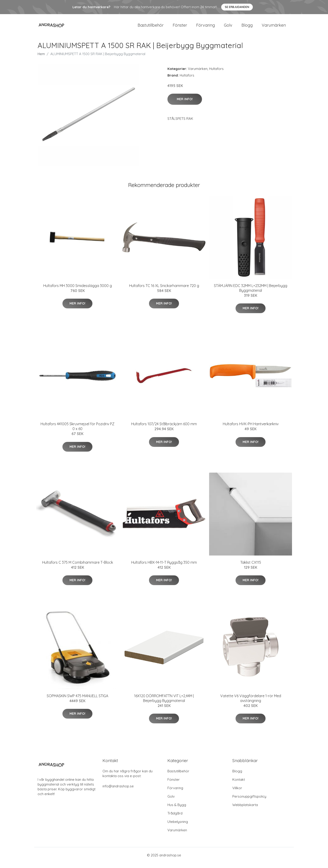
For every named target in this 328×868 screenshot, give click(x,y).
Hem (41, 59)
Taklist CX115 (251, 567)
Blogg (247, 28)
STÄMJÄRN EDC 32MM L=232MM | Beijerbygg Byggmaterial (251, 293)
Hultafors (216, 74)
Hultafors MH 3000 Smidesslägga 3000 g (78, 291)
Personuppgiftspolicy (249, 801)
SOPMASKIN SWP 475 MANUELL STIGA (77, 701)
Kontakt (239, 785)
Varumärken (274, 28)
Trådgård (175, 818)
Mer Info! (185, 104)
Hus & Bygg (177, 810)
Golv (228, 28)
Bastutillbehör (151, 28)
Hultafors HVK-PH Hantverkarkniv (251, 429)
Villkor (237, 793)
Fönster (180, 28)
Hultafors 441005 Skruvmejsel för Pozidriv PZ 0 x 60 (77, 431)
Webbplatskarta (245, 810)
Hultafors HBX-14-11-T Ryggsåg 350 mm (164, 567)
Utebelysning (178, 827)
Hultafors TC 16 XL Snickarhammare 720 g (164, 291)
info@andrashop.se (118, 791)
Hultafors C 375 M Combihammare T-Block (78, 567)
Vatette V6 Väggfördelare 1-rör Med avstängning (251, 703)
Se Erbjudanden (237, 7)
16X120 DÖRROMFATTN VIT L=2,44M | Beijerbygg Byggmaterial (164, 703)
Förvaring (205, 28)
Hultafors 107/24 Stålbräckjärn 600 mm (164, 429)
